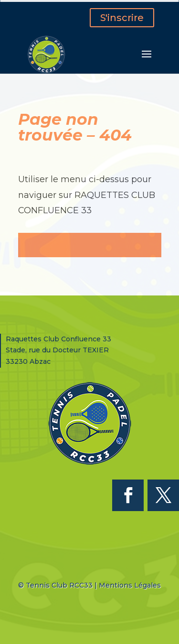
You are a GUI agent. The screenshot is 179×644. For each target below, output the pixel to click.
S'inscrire (122, 18)
